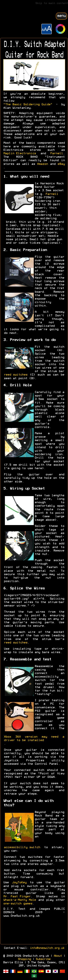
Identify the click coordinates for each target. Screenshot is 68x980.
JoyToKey (19, 883)
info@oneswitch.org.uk (47, 948)
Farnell (57, 154)
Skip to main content (52, 3)
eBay (61, 164)
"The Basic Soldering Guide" (28, 105)
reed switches (16, 375)
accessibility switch (22, 847)
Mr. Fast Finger (17, 897)
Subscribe (43, 959)
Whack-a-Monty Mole (20, 900)
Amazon (42, 164)
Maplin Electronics (20, 154)
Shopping (24, 959)
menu (61, 16)
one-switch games (18, 904)
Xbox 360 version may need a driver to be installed (34, 739)
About (58, 956)
